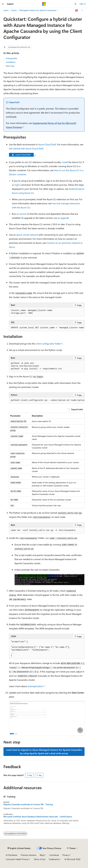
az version (22, 214)
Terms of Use (40, 859)
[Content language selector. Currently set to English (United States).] (19, 848)
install (65, 162)
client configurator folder (48, 344)
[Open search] (76, 4)
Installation (11, 62)
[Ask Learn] (77, 10)
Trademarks (54, 859)
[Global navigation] (3, 4)
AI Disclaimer (12, 855)
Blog (42, 855)
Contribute (54, 855)
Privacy (66, 855)
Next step (10, 66)
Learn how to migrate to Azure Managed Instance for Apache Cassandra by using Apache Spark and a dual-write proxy (44, 751)
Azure (14, 10)
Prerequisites (11, 58)
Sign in (83, 4)
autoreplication (35, 686)
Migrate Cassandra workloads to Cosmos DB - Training (28, 804)
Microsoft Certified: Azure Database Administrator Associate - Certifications (38, 817)
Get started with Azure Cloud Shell (26, 148)
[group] (47, 328)
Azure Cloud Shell (47, 144)
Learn (6, 10)
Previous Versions (29, 855)
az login (16, 185)
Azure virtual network (27, 235)
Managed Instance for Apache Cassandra (38, 10)
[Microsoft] (44, 4)
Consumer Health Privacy (17, 859)
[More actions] (82, 10)
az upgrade (63, 218)
